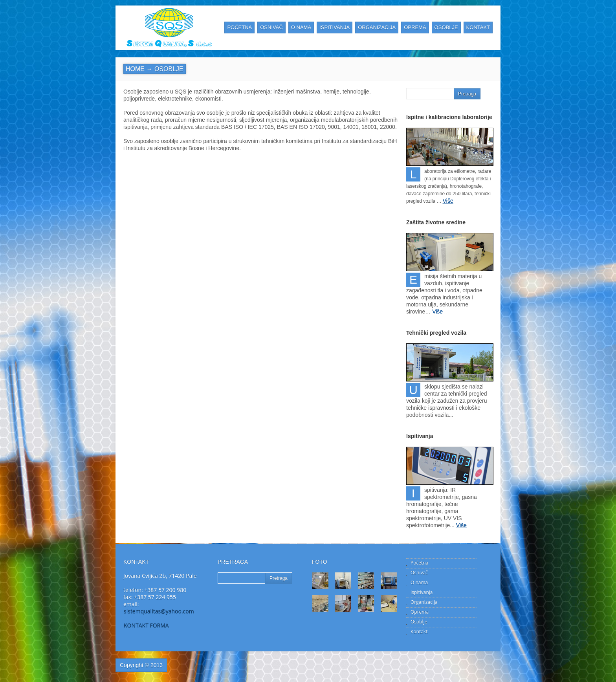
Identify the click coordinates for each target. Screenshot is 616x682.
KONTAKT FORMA (146, 625)
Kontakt (419, 632)
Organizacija (424, 602)
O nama (419, 582)
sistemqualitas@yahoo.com (159, 611)
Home (135, 69)
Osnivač (419, 573)
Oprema (420, 612)
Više (448, 201)
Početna (419, 563)
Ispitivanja (422, 592)
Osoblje (419, 622)
